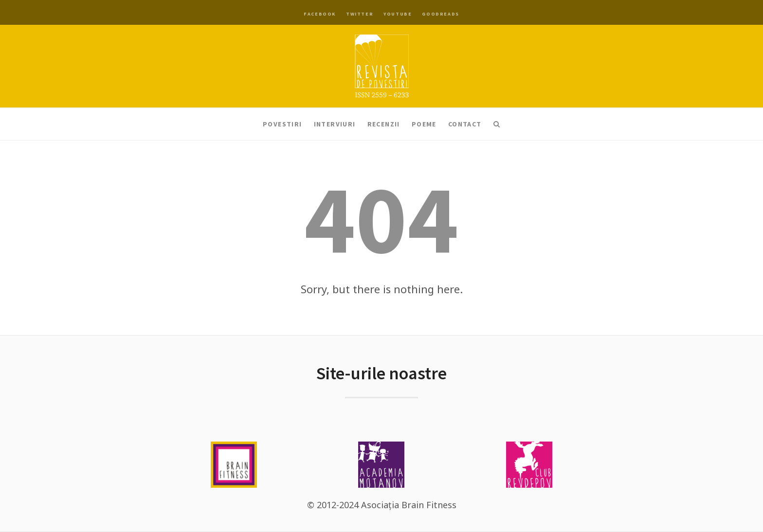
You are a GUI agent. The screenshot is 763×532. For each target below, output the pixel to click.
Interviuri (335, 124)
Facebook (320, 14)
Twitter (360, 14)
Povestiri (282, 124)
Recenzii (384, 124)
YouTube (398, 14)
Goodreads (440, 14)
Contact (465, 124)
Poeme (424, 124)
